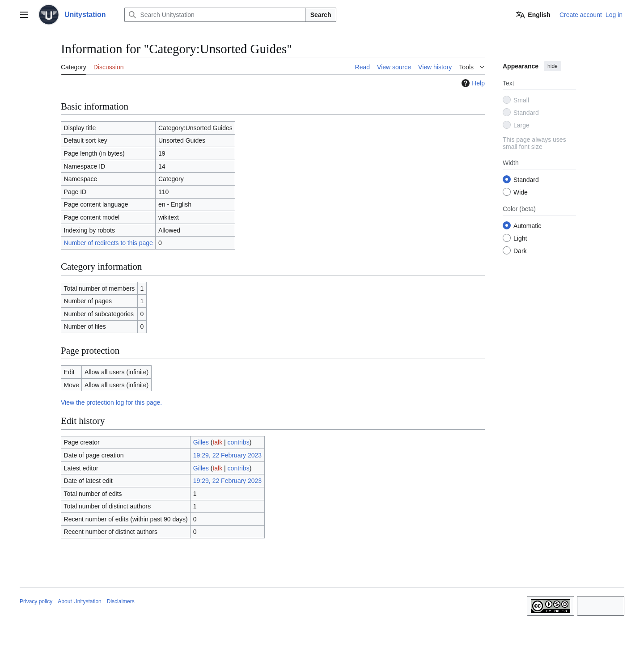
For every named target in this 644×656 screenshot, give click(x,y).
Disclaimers (121, 601)
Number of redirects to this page (108, 243)
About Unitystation (79, 601)
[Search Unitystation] (215, 15)
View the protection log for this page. (111, 402)
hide (553, 66)
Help (472, 83)
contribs (239, 442)
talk (217, 442)
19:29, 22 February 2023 (227, 455)
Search (321, 15)
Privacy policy (36, 601)
